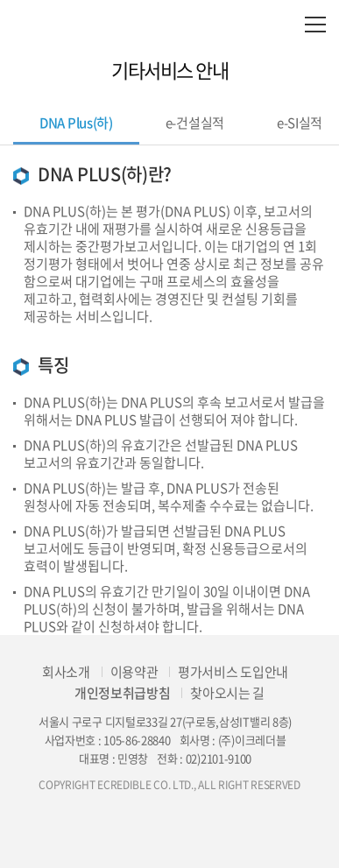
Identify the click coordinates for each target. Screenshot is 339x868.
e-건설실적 (195, 123)
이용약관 (134, 672)
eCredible (169, 24)
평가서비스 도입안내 (233, 672)
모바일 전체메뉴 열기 (315, 24)
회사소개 (66, 672)
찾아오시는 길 (227, 693)
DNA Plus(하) (76, 123)
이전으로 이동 (18, 70)
